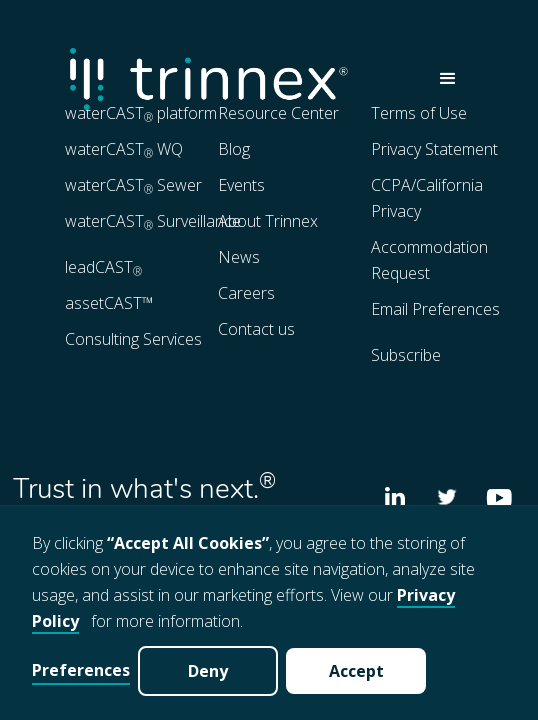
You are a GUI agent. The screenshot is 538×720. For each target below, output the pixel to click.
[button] (448, 79)
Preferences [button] (81, 670)
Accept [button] (356, 671)
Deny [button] (208, 671)
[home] (239, 79)
